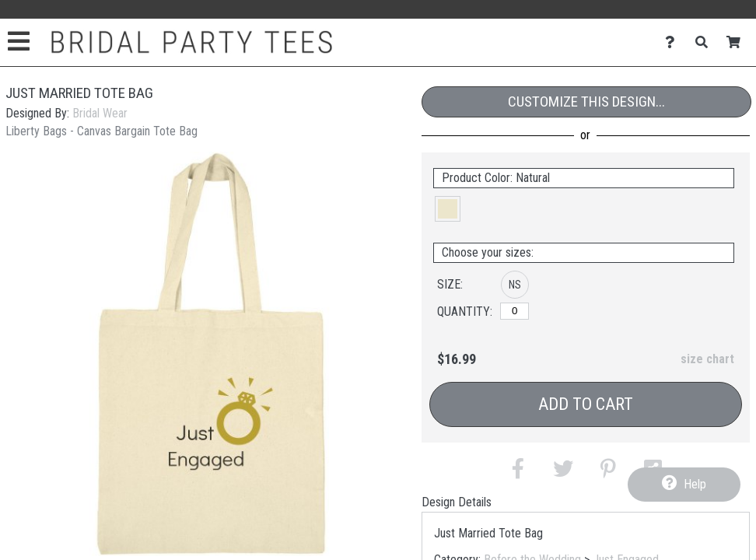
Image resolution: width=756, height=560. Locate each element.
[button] (448, 209)
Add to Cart (586, 404)
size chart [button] (707, 359)
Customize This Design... (586, 101)
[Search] (706, 42)
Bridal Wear (100, 113)
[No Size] (514, 311)
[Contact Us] (674, 42)
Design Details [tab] (457, 502)
